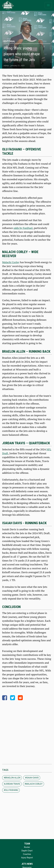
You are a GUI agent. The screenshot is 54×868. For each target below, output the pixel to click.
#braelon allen (12, 778)
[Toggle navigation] (48, 5)
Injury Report (27, 858)
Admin (6, 65)
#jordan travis (12, 784)
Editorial (9, 41)
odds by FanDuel (23, 228)
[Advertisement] (27, 731)
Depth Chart (27, 851)
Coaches (27, 854)
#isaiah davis (32, 778)
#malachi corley (34, 784)
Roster (27, 847)
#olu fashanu (11, 790)
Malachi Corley (11, 262)
